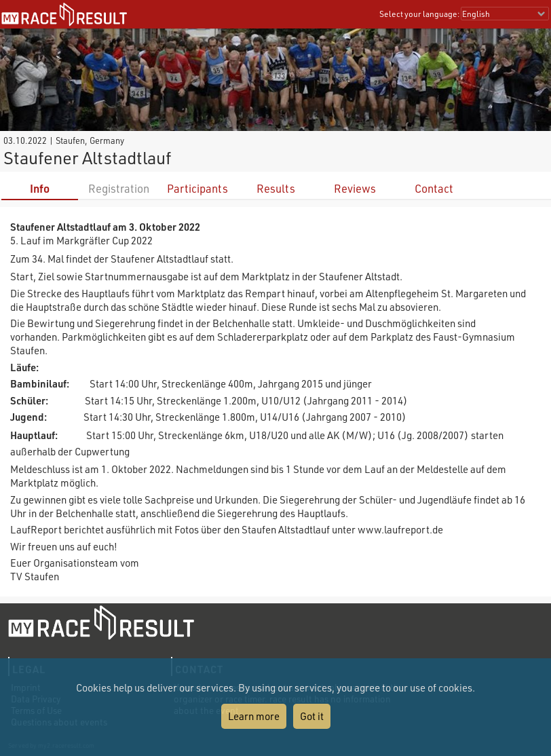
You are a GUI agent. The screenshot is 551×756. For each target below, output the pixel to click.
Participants (197, 188)
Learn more (254, 716)
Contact (434, 188)
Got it (312, 716)
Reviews (355, 188)
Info (40, 188)
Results (276, 188)
